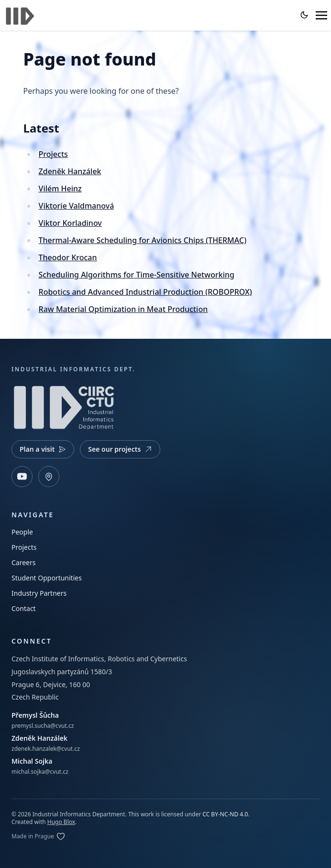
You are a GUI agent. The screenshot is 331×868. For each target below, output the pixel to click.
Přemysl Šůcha (35, 715)
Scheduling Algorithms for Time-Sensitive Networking (137, 275)
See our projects (120, 449)
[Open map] (49, 477)
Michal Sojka (32, 761)
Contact (24, 608)
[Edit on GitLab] (39, 836)
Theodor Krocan (68, 257)
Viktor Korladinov (70, 223)
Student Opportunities (47, 578)
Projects (53, 154)
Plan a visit (43, 449)
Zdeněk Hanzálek (70, 171)
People (22, 532)
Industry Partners (39, 593)
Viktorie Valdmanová (77, 206)
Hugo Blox (61, 822)
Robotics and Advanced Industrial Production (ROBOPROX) (145, 292)
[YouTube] (22, 477)
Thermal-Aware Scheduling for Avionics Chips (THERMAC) (143, 240)
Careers (23, 562)
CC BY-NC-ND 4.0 (225, 814)
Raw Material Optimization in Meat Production (123, 309)
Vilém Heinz (60, 189)
